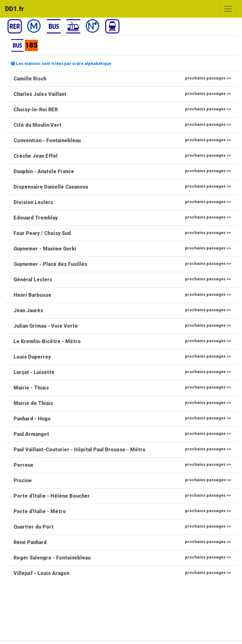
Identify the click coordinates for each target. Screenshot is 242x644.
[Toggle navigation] (228, 9)
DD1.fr (14, 9)
